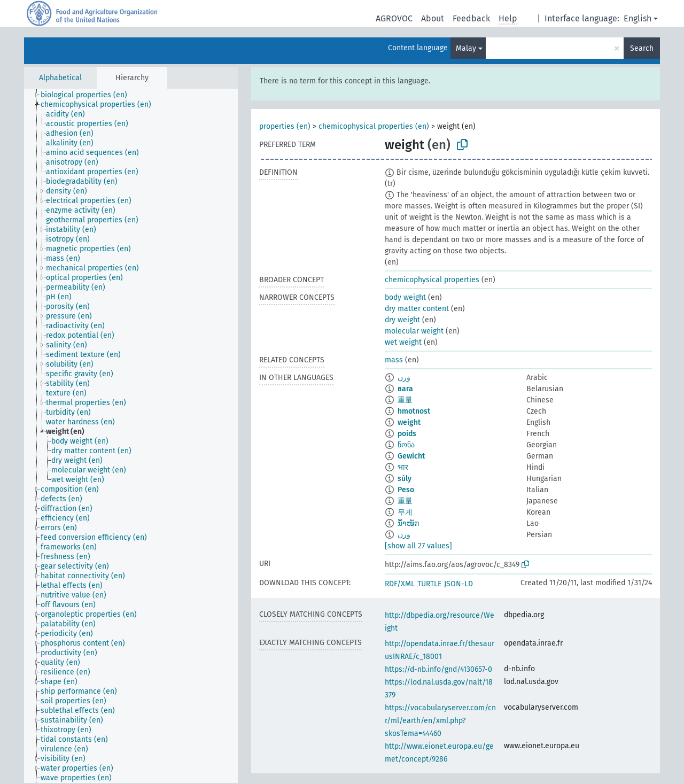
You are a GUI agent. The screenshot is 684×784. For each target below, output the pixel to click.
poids (407, 434)
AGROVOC (394, 18)
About (433, 18)
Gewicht (411, 456)
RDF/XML (400, 584)
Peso (406, 490)
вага (405, 389)
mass (394, 360)
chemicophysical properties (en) (374, 126)
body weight (405, 297)
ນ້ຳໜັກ (408, 523)
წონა (406, 445)
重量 (405, 400)
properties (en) (285, 126)
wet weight (403, 342)
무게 (405, 512)
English (638, 18)
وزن (404, 378)
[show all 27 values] (418, 546)
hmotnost (414, 411)
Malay (466, 48)
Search (642, 48)
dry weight (402, 320)
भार (403, 467)
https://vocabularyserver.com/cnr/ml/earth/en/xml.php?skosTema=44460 (440, 721)
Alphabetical (60, 78)
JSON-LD (458, 584)
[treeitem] (88, 95)
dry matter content (417, 309)
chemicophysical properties (432, 280)
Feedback (471, 18)
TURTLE (429, 584)
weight (409, 422)
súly (405, 479)
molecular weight (414, 331)
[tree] (131, 436)
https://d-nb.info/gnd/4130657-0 (438, 669)
